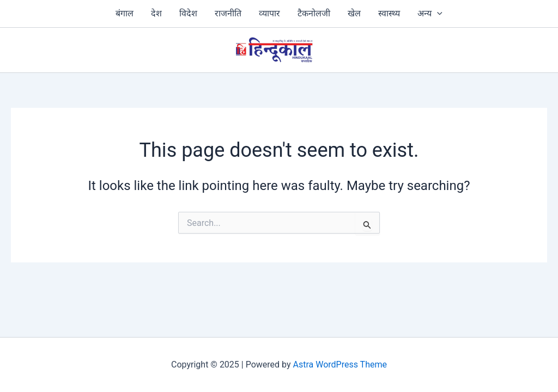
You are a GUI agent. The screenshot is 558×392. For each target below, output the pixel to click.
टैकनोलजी (314, 13)
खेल (354, 13)
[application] (437, 14)
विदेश (188, 13)
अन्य (430, 14)
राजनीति (228, 13)
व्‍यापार (269, 13)
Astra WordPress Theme (340, 365)
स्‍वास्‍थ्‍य (389, 13)
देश (156, 13)
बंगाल (125, 13)
